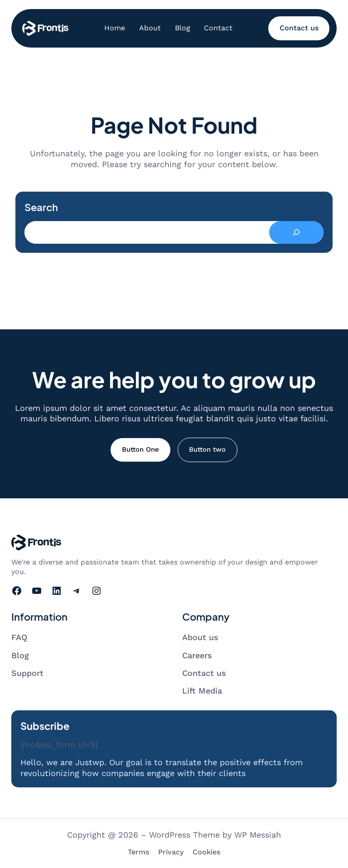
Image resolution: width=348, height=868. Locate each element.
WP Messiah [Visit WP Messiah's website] (258, 835)
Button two (207, 449)
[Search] (296, 232)
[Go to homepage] (45, 28)
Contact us (299, 28)
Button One (140, 449)
